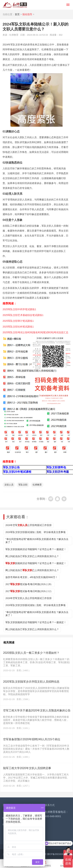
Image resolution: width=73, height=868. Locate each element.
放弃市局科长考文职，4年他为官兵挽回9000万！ (32, 577)
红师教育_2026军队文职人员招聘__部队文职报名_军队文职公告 (15, 5)
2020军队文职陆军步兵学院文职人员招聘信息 (31, 682)
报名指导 (27, 14)
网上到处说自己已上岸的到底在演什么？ (32, 570)
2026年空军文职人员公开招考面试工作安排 (29, 598)
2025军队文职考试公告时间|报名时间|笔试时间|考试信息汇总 (35, 332)
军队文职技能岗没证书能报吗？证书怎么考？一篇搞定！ (36, 549)
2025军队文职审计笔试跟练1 (18, 321)
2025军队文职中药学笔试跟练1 (19, 309)
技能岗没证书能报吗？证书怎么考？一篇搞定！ (36, 563)
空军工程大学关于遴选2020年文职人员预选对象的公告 (37, 710)
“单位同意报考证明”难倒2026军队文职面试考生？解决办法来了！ (37, 541)
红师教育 (37, 485)
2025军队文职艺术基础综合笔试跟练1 (23, 315)
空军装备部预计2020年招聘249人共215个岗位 (32, 739)
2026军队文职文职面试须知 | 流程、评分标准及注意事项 (35, 532)
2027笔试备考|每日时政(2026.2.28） (29, 584)
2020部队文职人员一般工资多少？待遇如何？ (31, 653)
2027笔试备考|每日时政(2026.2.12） (29, 591)
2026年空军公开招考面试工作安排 (29, 525)
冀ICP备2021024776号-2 (59, 854)
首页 (17, 14)
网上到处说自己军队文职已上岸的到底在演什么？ (32, 556)
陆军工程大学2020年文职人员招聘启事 (27, 768)
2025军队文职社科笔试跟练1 (18, 327)
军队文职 (23, 485)
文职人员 (9, 485)
